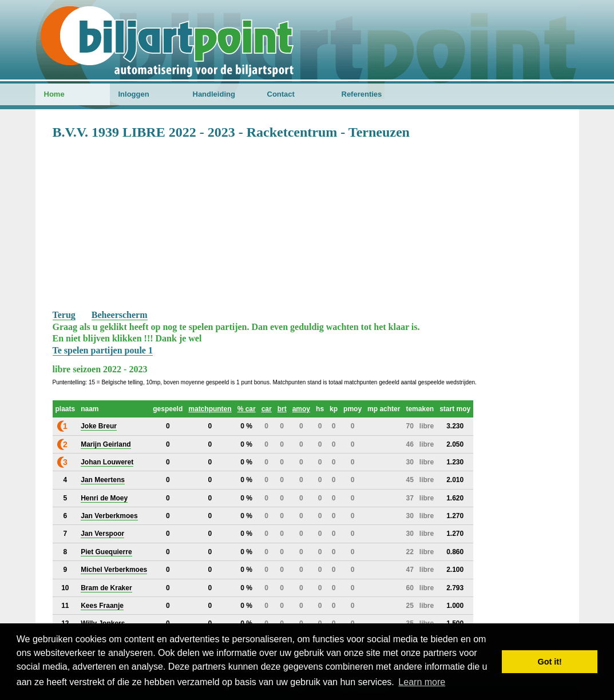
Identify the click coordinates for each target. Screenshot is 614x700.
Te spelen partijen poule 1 (103, 350)
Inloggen (134, 94)
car (267, 409)
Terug (64, 315)
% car (247, 409)
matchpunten (210, 409)
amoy (301, 409)
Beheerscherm (120, 315)
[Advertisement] (307, 224)
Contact (281, 94)
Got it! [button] (550, 662)
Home (54, 94)
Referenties (362, 94)
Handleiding (214, 94)
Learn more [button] (422, 682)
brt (282, 409)
